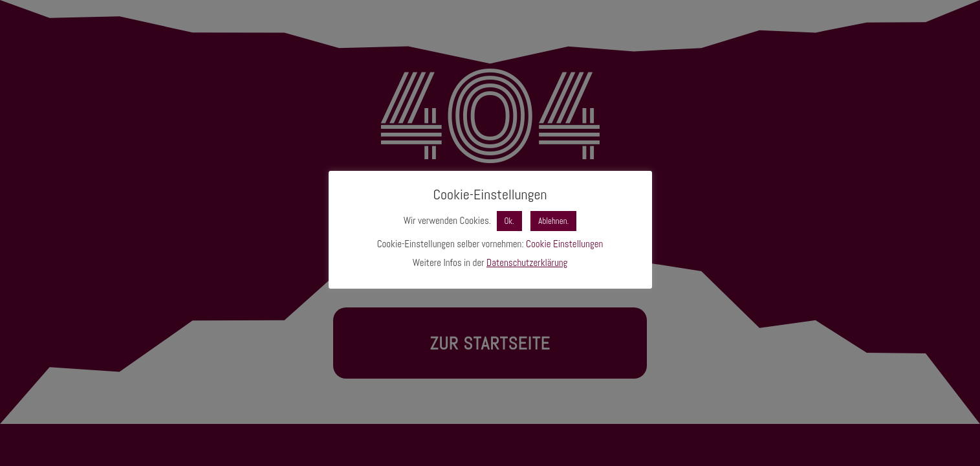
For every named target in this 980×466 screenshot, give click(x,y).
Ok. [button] (509, 221)
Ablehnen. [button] (553, 221)
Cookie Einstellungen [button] (564, 244)
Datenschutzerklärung (527, 262)
